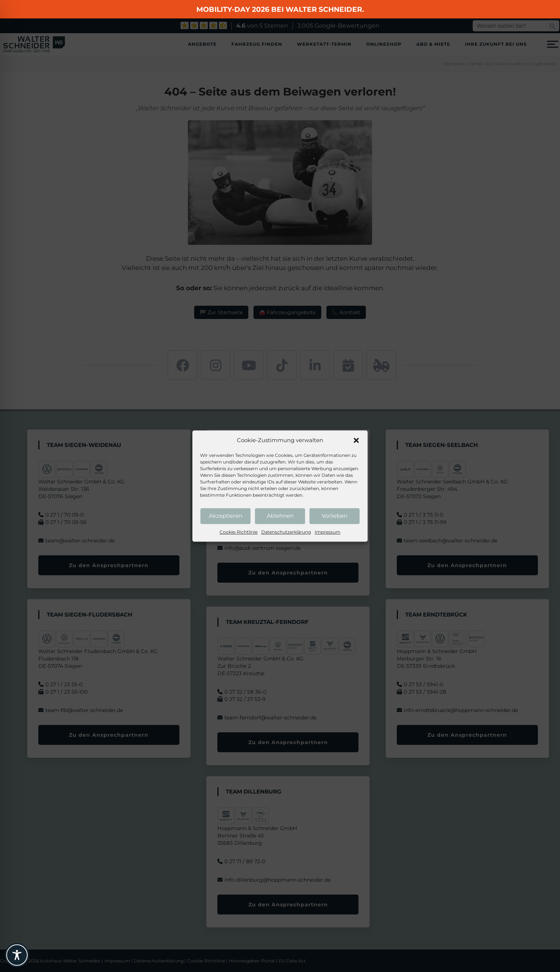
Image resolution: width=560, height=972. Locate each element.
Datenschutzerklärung (286, 532)
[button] (356, 441)
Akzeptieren (226, 516)
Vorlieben (335, 516)
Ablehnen (280, 516)
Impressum (328, 532)
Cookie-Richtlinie (239, 532)
